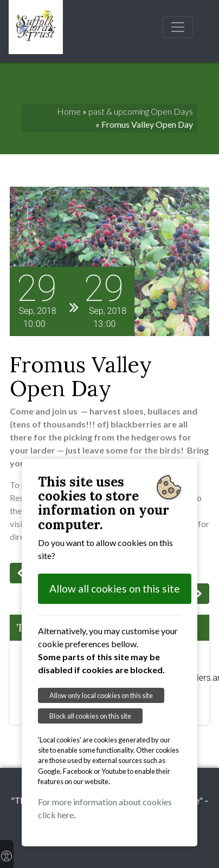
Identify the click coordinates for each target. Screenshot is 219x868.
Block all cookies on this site (90, 716)
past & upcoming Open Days (141, 111)
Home (69, 111)
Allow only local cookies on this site (101, 695)
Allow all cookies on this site (115, 588)
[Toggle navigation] (178, 27)
